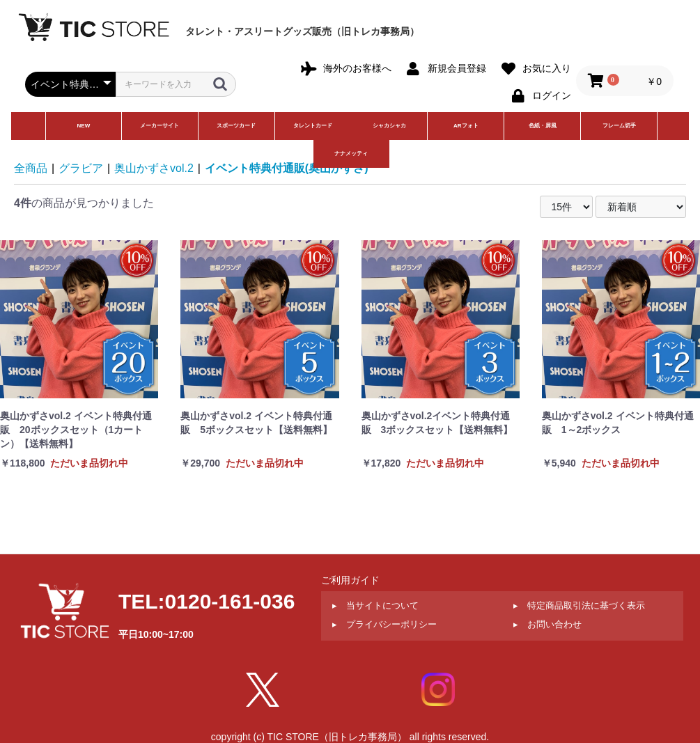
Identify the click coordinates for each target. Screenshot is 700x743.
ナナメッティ (351, 154)
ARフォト (466, 126)
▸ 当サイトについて (375, 605)
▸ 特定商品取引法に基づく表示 (579, 605)
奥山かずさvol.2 (154, 168)
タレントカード (313, 126)
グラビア (81, 168)
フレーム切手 (619, 126)
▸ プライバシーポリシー (384, 624)
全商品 (31, 168)
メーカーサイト (160, 126)
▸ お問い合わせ (547, 624)
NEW (84, 126)
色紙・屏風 (543, 126)
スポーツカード (236, 126)
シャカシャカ (389, 126)
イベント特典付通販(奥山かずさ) (287, 168)
